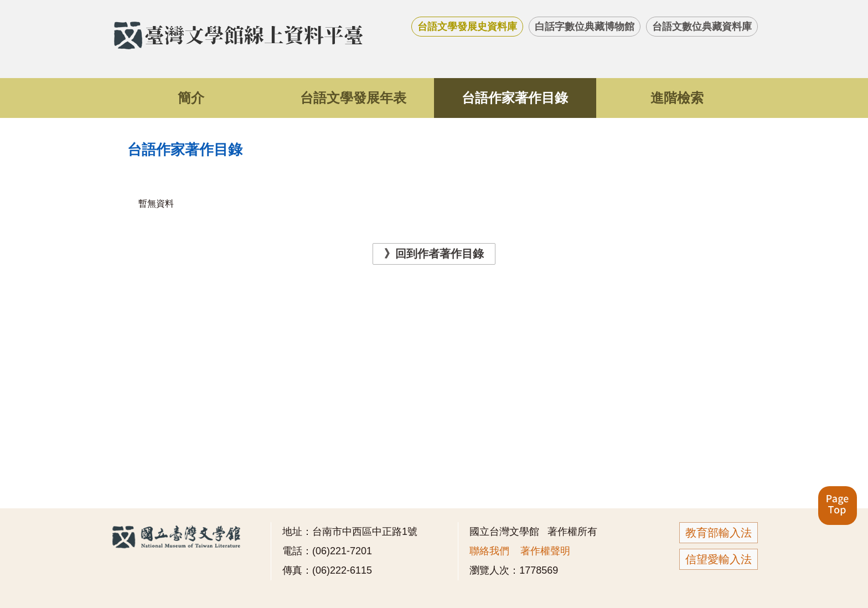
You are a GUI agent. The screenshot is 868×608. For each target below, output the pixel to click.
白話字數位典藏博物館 (585, 27)
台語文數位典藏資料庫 (702, 27)
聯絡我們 (489, 551)
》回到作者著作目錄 (434, 254)
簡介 (191, 98)
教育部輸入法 (719, 533)
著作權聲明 (545, 551)
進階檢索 (677, 98)
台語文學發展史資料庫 (467, 27)
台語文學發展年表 (353, 98)
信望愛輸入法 (719, 559)
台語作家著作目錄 (515, 98)
